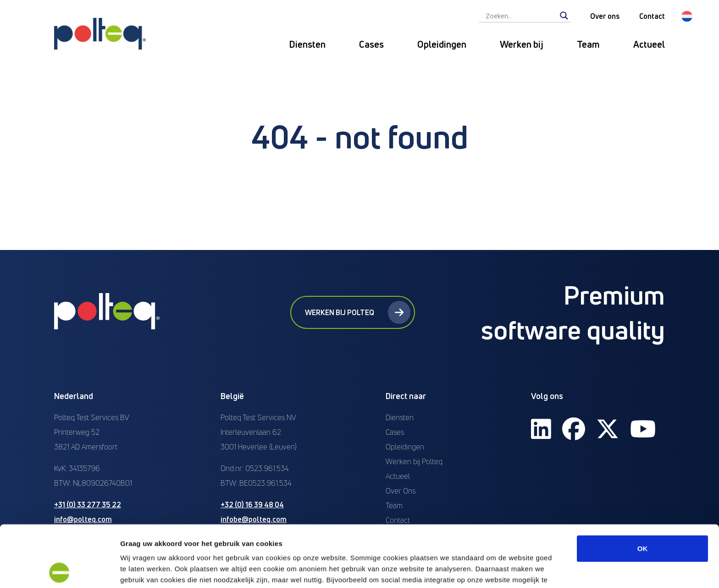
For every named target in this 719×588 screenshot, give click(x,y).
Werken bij (522, 44)
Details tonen (495, 570)
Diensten (307, 44)
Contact (652, 16)
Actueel (649, 44)
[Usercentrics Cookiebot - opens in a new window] (59, 570)
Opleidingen (442, 44)
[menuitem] (687, 16)
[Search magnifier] (564, 16)
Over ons (605, 16)
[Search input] (520, 16)
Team (588, 44)
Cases (371, 44)
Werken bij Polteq (358, 312)
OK (643, 487)
